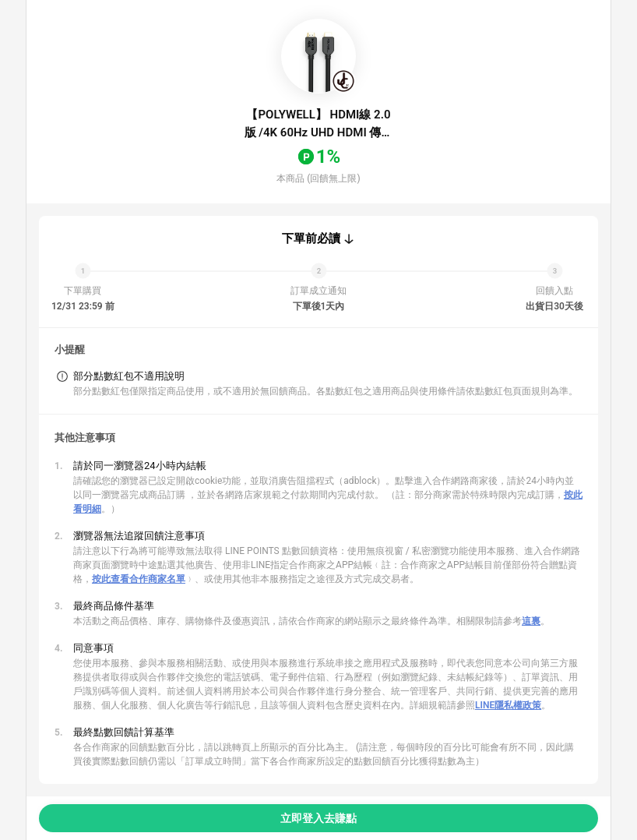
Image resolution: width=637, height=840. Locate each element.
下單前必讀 (311, 238)
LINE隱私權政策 (508, 705)
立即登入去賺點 (318, 818)
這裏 (531, 621)
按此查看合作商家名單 (139, 579)
